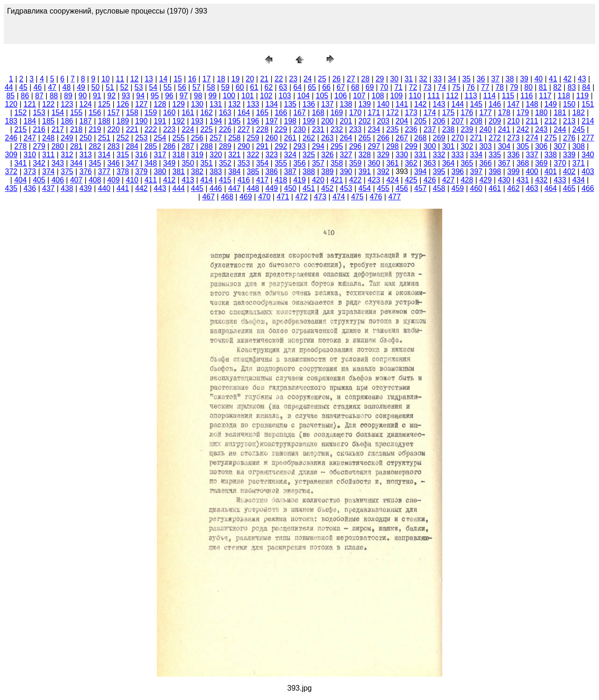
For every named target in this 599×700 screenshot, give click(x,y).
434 (579, 180)
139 (365, 104)
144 (458, 104)
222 (151, 129)
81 (543, 87)
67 (341, 87)
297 (374, 146)
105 (322, 96)
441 (123, 188)
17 (207, 79)
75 (456, 87)
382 (197, 171)
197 (272, 121)
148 (532, 104)
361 (392, 163)
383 (216, 171)
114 (490, 96)
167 (300, 113)
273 (514, 138)
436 (30, 188)
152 (20, 113)
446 (216, 188)
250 (86, 138)
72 (413, 87)
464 (551, 188)
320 (216, 155)
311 (48, 155)
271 (476, 138)
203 (384, 121)
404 (20, 180)
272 (495, 138)
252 (123, 138)
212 (551, 121)
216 (39, 129)
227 (244, 129)
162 (207, 113)
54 (153, 87)
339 (569, 155)
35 (467, 79)
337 (532, 155)
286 (169, 146)
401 (551, 171)
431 (523, 180)
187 (86, 121)
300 (430, 146)
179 (523, 113)
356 (300, 163)
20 (250, 79)
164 (244, 113)
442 (142, 188)
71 (399, 87)
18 (221, 79)
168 (318, 113)
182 (579, 113)
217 (58, 129)
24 (307, 79)
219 (95, 129)
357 (318, 163)
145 (476, 104)
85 (10, 96)
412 (169, 180)
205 (420, 121)
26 (336, 79)
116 (527, 96)
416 (244, 180)
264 (346, 138)
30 (394, 79)
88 (54, 96)
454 (365, 188)
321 (235, 155)
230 (300, 129)
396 (458, 171)
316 (142, 155)
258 (235, 138)
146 (495, 104)
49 (81, 87)
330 (402, 155)
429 (486, 180)
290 (244, 146)
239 (467, 129)
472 (302, 197)
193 (197, 121)
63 (283, 87)
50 (95, 87)
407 (77, 180)
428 (467, 180)
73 (427, 87)
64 (298, 87)
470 (264, 197)
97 (184, 96)
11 (120, 79)
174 (430, 113)
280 (58, 146)
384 (235, 171)
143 (439, 104)
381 (179, 171)
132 (235, 104)
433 (560, 180)
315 (123, 155)
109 (397, 96)
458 (439, 188)
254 (160, 138)
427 (449, 180)
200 (327, 121)
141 (402, 104)
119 (582, 96)
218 (77, 129)
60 (240, 87)
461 (495, 188)
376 (86, 171)
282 (95, 146)
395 (439, 171)
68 (355, 87)
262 (309, 138)
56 (182, 87)
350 (188, 163)
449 (272, 188)
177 (486, 113)
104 (303, 96)
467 (208, 197)
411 (151, 180)
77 (485, 87)
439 (86, 188)
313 (86, 155)
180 (541, 113)
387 (290, 171)
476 (376, 197)
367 (504, 163)
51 (110, 87)
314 (104, 155)
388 (309, 171)
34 (452, 79)
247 (30, 138)
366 (486, 163)
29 (380, 79)
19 (235, 79)
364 (449, 163)
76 (471, 87)
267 (402, 138)
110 (415, 96)
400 (532, 171)
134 (272, 104)
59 (226, 87)
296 (355, 146)
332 (439, 155)
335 (495, 155)
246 (11, 138)
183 (11, 121)
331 (420, 155)
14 (163, 79)
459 (458, 188)
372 (11, 171)
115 (508, 96)
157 (113, 113)
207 (458, 121)
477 (395, 197)
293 (300, 146)
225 (207, 129)
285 (151, 146)
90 (83, 96)
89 (68, 96)
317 (160, 155)
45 (23, 87)
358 (337, 163)
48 (66, 87)
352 (225, 163)
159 (151, 113)
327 (346, 155)
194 (216, 121)
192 (179, 121)
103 (285, 96)
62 (269, 87)
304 (504, 146)
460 (476, 188)
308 (579, 146)
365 (467, 163)
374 (48, 171)
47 (52, 87)
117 (545, 96)
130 (197, 104)
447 (235, 188)
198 (290, 121)
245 (579, 129)
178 (504, 113)
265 (365, 138)
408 (95, 180)
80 (528, 87)
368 (523, 163)
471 (283, 197)
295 (337, 146)
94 (140, 96)
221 (132, 129)
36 (481, 79)
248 (48, 138)
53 (139, 87)
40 (539, 79)
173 (411, 113)
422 (355, 180)
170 (355, 113)
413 (188, 180)
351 (207, 163)
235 (392, 129)
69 (370, 87)
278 (20, 146)
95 (155, 96)
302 (467, 146)
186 (67, 121)
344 (77, 163)
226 (225, 129)
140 (384, 104)
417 (262, 180)
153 (39, 113)
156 (95, 113)
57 (197, 87)
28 (365, 79)
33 (438, 79)
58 (211, 87)
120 (11, 104)
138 (346, 104)
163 (225, 113)
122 (48, 104)
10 (106, 79)
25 (322, 79)
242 (523, 129)
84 (586, 87)
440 (104, 188)
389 (327, 171)
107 (359, 96)
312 (67, 155)
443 (160, 188)
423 (374, 180)
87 (39, 96)
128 (160, 104)
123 (67, 104)
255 (179, 138)
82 (557, 87)
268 (420, 138)
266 (384, 138)
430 (504, 180)
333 (458, 155)
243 (541, 129)
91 (97, 96)
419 (300, 180)
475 (357, 197)
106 (341, 96)
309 (11, 155)
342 (39, 163)
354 (262, 163)
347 (132, 163)
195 (235, 121)
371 (579, 163)
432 (541, 180)
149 (551, 104)
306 (541, 146)
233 (355, 129)
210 (514, 121)
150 (569, 104)
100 (229, 96)
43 (582, 79)
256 (197, 138)
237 (430, 129)
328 (365, 155)
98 (198, 96)
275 (551, 138)
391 (365, 171)
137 (327, 104)
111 (434, 96)
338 (551, 155)
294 (318, 146)
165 (262, 113)
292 (281, 146)
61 (254, 87)
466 (588, 188)
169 (337, 113)
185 (48, 121)
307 (560, 146)
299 (411, 146)
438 (67, 188)
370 (560, 163)
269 (439, 138)
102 (267, 96)
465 (569, 188)
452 (327, 188)
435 (11, 188)
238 (449, 129)
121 (30, 104)
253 (142, 138)
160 (169, 113)
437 (48, 188)
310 (30, 155)
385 (253, 171)
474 (339, 197)
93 (126, 96)
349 (169, 163)
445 (197, 188)
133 (253, 104)
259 (253, 138)
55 (168, 87)
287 (188, 146)
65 (312, 87)
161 (188, 113)
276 (569, 138)
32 (423, 79)
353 (244, 163)
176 (467, 113)
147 (514, 104)
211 (532, 121)
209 (495, 121)
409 (113, 180)
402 (569, 171)
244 (560, 129)
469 (246, 197)
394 (420, 171)
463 (532, 188)
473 (320, 197)
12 (134, 79)
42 (568, 79)
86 (25, 96)
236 (411, 129)
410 (132, 180)
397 (476, 171)
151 (588, 104)
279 (39, 146)
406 (58, 180)
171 (374, 113)
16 (192, 79)
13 (149, 79)
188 (104, 121)
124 (86, 104)
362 (411, 163)
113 (471, 96)
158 (132, 113)
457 (420, 188)
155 (77, 113)
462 (514, 188)
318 (179, 155)
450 (290, 188)
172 (392, 113)
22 (279, 79)
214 (588, 121)
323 (272, 155)
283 (113, 146)
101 (248, 96)
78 (500, 87)
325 (309, 155)
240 (486, 129)
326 (327, 155)
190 (142, 121)
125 (104, 104)
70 (384, 87)
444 (179, 188)
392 (384, 171)
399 (514, 171)
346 (113, 163)
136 (309, 104)
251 (104, 138)
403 (588, 171)
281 (77, 146)
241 (504, 129)
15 (178, 79)
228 (262, 129)
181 (560, 113)
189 (123, 121)
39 (524, 79)
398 (495, 171)
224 (188, 129)
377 (104, 171)
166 (281, 113)
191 (160, 121)
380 (160, 171)
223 (169, 129)
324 (290, 155)
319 (197, 155)
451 (309, 188)
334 (476, 155)
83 (572, 87)
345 (95, 163)
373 (30, 171)
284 (132, 146)
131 (216, 104)
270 (458, 138)
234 (374, 129)
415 (225, 180)
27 (351, 79)
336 (514, 155)
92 (111, 96)
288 (207, 146)
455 (384, 188)
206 (439, 121)
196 (253, 121)
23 (293, 79)
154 (58, 113)
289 (225, 146)
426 (430, 180)
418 (281, 180)
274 (532, 138)
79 (514, 87)
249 (67, 138)
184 (30, 121)
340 (588, 155)
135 (290, 104)
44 (9, 87)
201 (346, 121)
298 (392, 146)
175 (449, 113)
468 (227, 197)
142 (420, 104)
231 (318, 129)
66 (326, 87)
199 (309, 121)
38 (510, 79)
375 (67, 171)
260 (272, 138)
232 (337, 129)
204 (402, 121)
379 (142, 171)
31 (409, 79)
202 (365, 121)
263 (327, 138)
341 (20, 163)
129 (179, 104)
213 (569, 121)
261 (290, 138)
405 (39, 180)
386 (272, 171)
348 (151, 163)
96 (169, 96)
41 (553, 79)
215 (20, 129)
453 (346, 188)
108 (378, 96)
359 (355, 163)
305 (523, 146)
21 (264, 79)
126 (123, 104)
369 (541, 163)
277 (588, 138)
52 (124, 87)
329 (384, 155)
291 (262, 146)
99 (212, 96)
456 (402, 188)
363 (430, 163)
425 (411, 180)
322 (253, 155)
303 (486, 146)
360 (374, 163)
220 (113, 129)
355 (281, 163)
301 (449, 146)
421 (337, 180)
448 (253, 188)
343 (58, 163)
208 (476, 121)
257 (216, 138)
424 (392, 180)
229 (281, 129)
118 (564, 96)
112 (452, 96)
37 (495, 79)
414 (207, 180)
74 (442, 87)
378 (123, 171)
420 (318, 180)
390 (346, 171)
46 (38, 87)
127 (142, 104)
